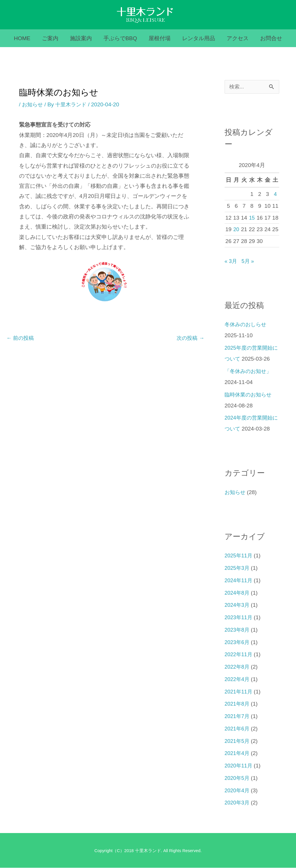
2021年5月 (238, 741)
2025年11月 (239, 556)
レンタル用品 (198, 38)
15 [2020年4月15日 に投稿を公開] (252, 218)
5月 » (249, 261)
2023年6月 (238, 642)
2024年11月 (239, 581)
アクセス (236, 38)
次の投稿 (190, 338)
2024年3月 (238, 605)
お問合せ (269, 38)
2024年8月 (238, 593)
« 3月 (231, 261)
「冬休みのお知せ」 (249, 371)
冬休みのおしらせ (247, 325)
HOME (24, 38)
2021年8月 (238, 704)
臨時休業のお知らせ (249, 395)
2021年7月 (238, 716)
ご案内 (52, 38)
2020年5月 (238, 778)
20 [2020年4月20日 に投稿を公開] (236, 230)
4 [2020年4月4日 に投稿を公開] (275, 194)
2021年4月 (238, 753)
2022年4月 (238, 679)
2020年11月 (239, 766)
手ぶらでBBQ (121, 38)
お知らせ (33, 104)
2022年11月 (239, 655)
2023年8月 (238, 630)
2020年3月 (238, 803)
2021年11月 (239, 692)
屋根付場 (159, 38)
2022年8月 (238, 667)
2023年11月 (239, 618)
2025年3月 (238, 568)
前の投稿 (21, 338)
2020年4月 (238, 791)
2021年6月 (238, 729)
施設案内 (82, 38)
